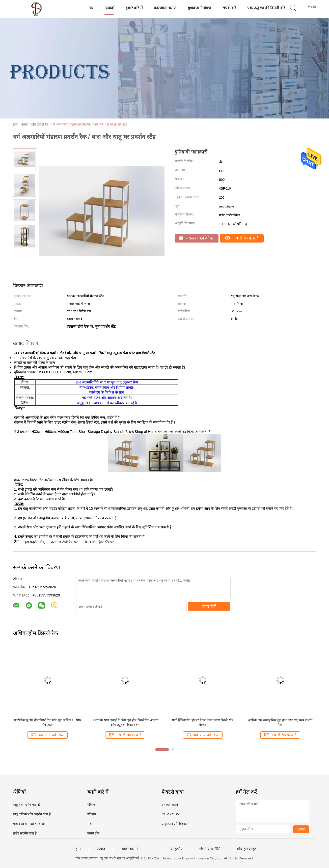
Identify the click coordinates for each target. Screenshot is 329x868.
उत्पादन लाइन (170, 805)
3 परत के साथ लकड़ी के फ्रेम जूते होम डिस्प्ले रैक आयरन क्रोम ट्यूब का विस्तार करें (125, 722)
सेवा (90, 824)
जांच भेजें (209, 606)
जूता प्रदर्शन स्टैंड (34, 542)
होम (78, 849)
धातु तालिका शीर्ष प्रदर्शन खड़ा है (32, 814)
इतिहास (92, 814)
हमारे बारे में (134, 8)
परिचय (91, 805)
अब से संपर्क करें (242, 238)
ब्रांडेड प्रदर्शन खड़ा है (25, 833)
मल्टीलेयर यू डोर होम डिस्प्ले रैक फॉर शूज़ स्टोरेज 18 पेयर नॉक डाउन (48, 722)
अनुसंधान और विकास (174, 824)
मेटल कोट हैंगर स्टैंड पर (99, 542)
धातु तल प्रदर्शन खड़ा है (26, 805)
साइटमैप (177, 849)
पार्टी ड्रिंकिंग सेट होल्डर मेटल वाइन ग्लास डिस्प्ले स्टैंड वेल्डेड (203, 722)
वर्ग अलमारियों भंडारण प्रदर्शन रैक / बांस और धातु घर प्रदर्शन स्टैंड (89, 124)
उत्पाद (101, 849)
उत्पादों (109, 8)
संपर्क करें (229, 8)
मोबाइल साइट (246, 849)
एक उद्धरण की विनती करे (266, 8)
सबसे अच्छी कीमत (196, 238)
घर (91, 8)
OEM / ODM (171, 814)
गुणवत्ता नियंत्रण (199, 8)
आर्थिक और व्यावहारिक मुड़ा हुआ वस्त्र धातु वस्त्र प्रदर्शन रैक (280, 722)
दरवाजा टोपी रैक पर (64, 542)
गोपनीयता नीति (210, 849)
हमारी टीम (93, 833)
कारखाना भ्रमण (165, 8)
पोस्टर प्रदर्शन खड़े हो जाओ (29, 824)
